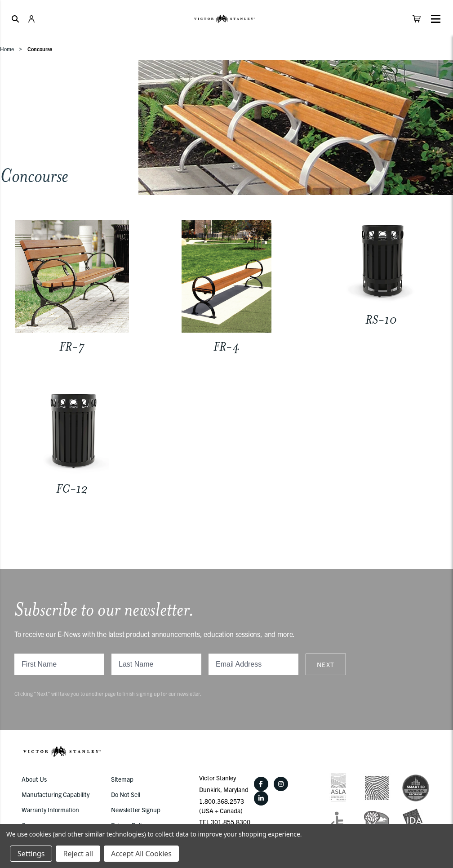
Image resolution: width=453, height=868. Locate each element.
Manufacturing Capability (56, 794)
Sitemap (122, 779)
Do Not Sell (126, 794)
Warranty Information (50, 810)
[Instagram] (281, 784)
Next (326, 664)
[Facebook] (261, 784)
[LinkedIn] (261, 798)
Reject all (78, 854)
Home (7, 49)
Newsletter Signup (136, 810)
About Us (34, 779)
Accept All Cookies (141, 854)
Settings (31, 854)
